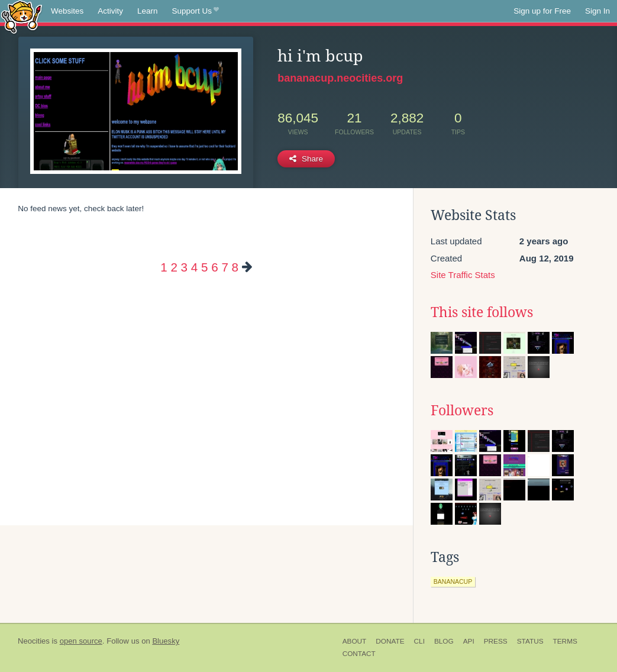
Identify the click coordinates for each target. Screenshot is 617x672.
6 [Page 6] (214, 267)
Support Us (196, 11)
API (469, 641)
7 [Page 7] (224, 267)
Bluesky (166, 641)
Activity (110, 11)
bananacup (453, 581)
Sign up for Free (542, 11)
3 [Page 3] (184, 267)
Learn (148, 11)
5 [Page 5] (204, 267)
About (355, 641)
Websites (67, 11)
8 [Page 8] (235, 267)
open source (81, 641)
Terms (565, 641)
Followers (462, 411)
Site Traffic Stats (463, 275)
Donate (390, 641)
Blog (444, 641)
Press (496, 641)
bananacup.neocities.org (340, 78)
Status (530, 641)
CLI (419, 641)
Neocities (34, 641)
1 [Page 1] (164, 267)
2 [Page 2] (174, 267)
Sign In (597, 11)
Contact (359, 654)
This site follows (482, 312)
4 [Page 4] (194, 267)
